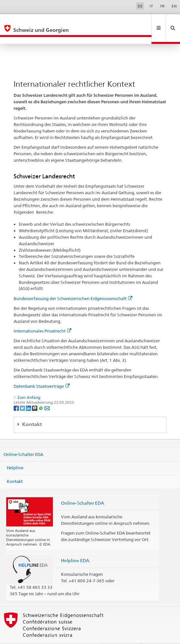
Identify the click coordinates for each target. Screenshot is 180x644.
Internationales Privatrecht (42, 317)
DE (140, 6)
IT (151, 6)
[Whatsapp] (41, 394)
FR (162, 6)
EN (174, 6)
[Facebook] (17, 394)
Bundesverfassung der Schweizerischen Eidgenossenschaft (73, 284)
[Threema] (35, 394)
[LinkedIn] (29, 394)
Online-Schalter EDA (23, 440)
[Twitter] (23, 394)
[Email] (47, 394)
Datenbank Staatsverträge (42, 372)
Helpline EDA (75, 546)
